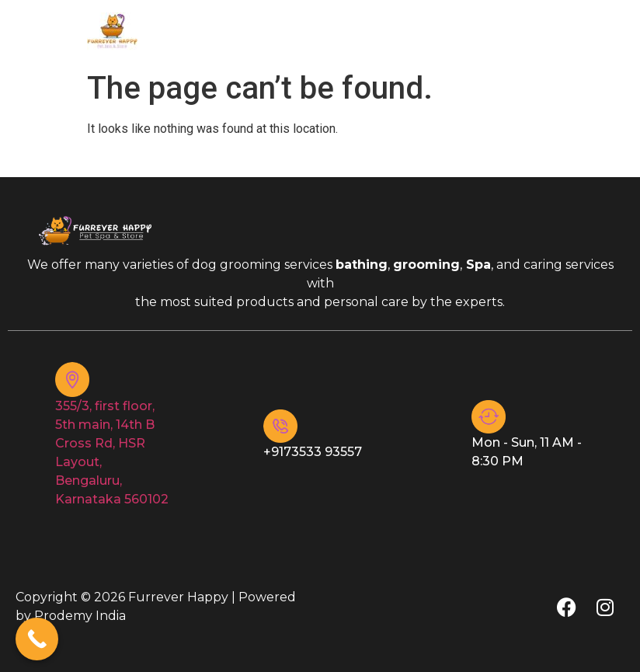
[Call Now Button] (37, 639)
